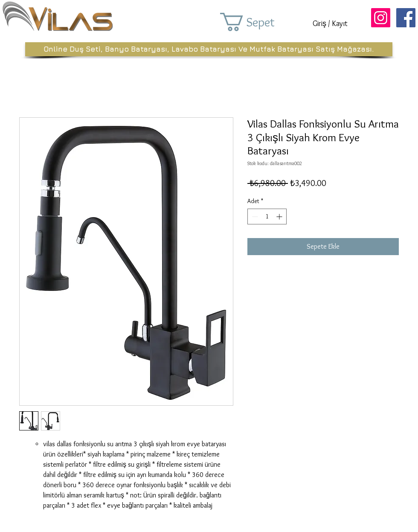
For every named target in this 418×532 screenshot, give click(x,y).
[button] (259, 22)
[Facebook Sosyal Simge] (406, 18)
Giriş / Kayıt (330, 23)
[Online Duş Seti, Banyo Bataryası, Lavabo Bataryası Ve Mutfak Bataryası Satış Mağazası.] (209, 49)
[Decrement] (254, 217)
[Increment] (280, 217)
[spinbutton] (267, 217)
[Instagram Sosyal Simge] (381, 18)
